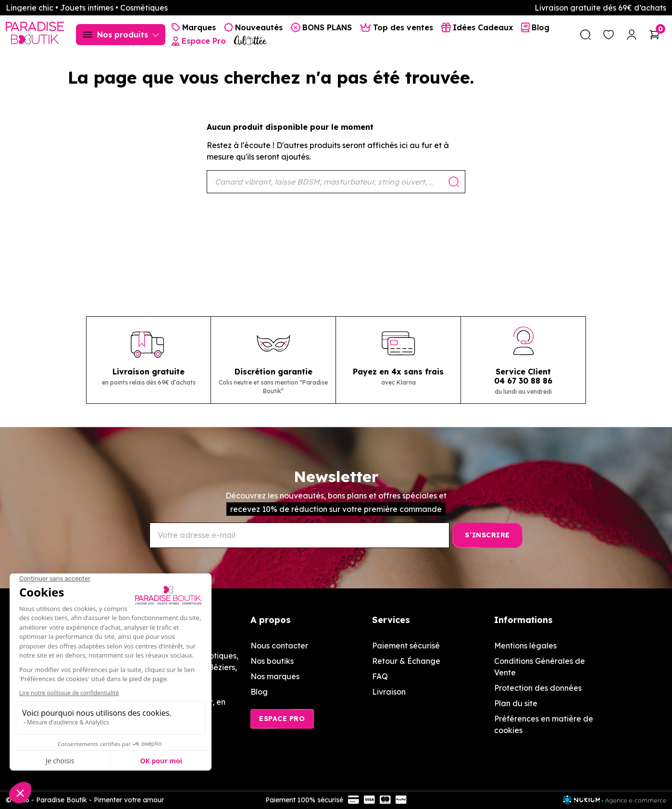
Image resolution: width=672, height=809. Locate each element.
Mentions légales (525, 646)
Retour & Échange (406, 661)
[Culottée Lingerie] (250, 40)
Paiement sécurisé (406, 646)
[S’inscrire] (487, 535)
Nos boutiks (272, 661)
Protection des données (538, 688)
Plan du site (516, 703)
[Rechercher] (336, 182)
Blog (259, 692)
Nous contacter (279, 646)
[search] (585, 35)
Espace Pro (282, 719)
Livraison (389, 692)
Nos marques (275, 676)
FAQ (380, 676)
